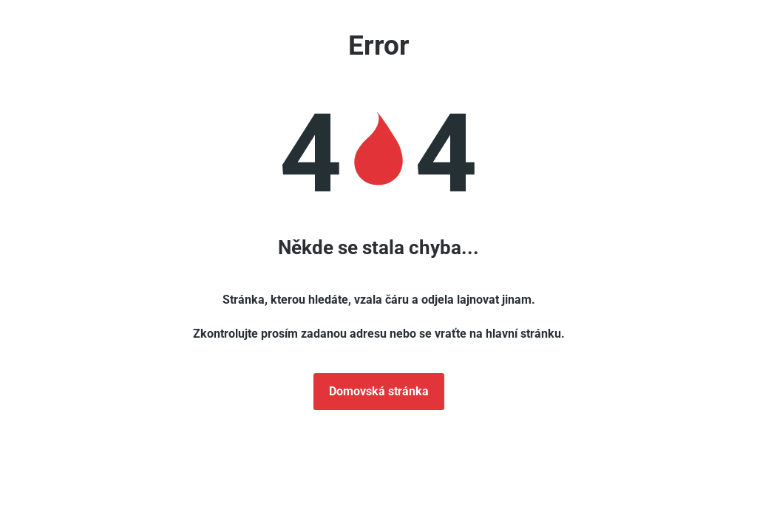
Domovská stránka (379, 391)
